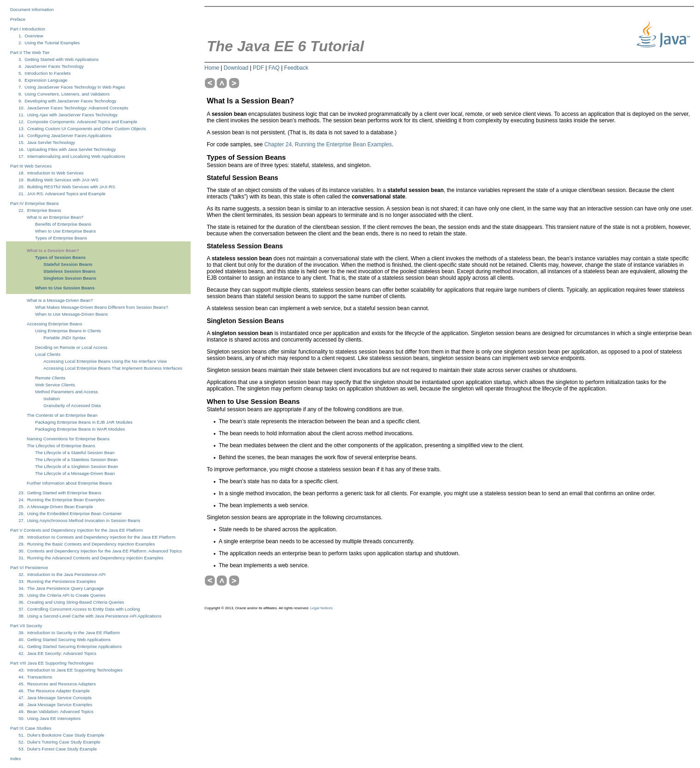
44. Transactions (35, 677)
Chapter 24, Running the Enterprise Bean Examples (328, 144)
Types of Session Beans (60, 257)
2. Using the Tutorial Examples (49, 43)
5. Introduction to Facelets (45, 73)
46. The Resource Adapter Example (54, 691)
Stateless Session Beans (69, 271)
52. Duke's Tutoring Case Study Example (59, 742)
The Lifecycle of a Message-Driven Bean (75, 473)
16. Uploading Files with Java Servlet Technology (67, 149)
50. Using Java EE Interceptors (50, 718)
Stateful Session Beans (68, 264)
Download (236, 68)
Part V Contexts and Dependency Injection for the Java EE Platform (76, 530)
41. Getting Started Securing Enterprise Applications (70, 646)
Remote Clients (50, 378)
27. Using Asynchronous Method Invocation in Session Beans (79, 520)
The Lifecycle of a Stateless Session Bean (76, 459)
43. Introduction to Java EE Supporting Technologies (70, 670)
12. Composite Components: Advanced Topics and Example (78, 122)
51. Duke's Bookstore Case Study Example (61, 735)
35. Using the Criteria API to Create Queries (62, 595)
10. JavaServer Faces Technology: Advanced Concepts (73, 108)
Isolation (52, 399)
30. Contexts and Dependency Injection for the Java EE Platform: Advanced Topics (100, 551)
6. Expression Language (43, 80)
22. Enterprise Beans (40, 210)
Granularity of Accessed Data (72, 405)
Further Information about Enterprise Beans (69, 483)
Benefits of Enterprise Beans (63, 224)
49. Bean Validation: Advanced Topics (56, 711)
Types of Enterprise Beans (61, 238)
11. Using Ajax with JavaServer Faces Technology (68, 115)
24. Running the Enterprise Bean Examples (62, 500)
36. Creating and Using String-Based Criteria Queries (71, 602)
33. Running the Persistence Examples (57, 581)
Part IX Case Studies (31, 728)
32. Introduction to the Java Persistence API (62, 574)
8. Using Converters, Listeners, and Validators (64, 94)
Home (212, 68)
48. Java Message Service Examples (55, 705)
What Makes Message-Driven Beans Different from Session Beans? (102, 307)
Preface (18, 19)
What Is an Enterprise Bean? (55, 217)
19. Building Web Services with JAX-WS (58, 180)
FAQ (274, 68)
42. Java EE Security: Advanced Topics (57, 653)
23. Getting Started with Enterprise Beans (60, 493)
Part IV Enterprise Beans (35, 203)
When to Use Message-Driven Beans (72, 314)
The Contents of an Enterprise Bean (62, 415)
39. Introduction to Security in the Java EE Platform (69, 633)
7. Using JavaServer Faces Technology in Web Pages (72, 87)
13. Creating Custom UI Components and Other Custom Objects (82, 129)
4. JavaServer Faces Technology (51, 66)
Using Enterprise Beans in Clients (68, 331)
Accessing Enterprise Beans (54, 324)
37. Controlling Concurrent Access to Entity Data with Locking (79, 609)
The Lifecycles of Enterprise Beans (61, 446)
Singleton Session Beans (70, 278)
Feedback (296, 68)
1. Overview (31, 36)
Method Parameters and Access (66, 392)
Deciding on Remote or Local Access (71, 347)
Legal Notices (321, 608)
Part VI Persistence (29, 567)
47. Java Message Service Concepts (55, 698)
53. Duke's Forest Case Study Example (58, 749)
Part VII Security (26, 626)
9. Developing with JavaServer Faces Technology (67, 101)
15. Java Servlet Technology (47, 142)
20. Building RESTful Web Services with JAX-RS (67, 187)
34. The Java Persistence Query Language (61, 588)
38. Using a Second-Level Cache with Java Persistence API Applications (90, 616)
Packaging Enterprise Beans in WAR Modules (80, 429)
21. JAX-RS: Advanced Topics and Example (62, 194)
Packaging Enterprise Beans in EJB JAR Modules (84, 422)
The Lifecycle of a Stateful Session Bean (75, 453)
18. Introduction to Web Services (51, 173)
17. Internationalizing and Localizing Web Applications (72, 156)
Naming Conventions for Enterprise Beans (68, 439)
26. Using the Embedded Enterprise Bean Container (70, 513)
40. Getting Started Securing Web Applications (65, 639)
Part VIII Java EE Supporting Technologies (52, 663)
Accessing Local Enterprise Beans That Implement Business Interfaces (113, 368)
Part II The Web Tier (30, 52)
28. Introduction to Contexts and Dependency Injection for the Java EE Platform (97, 537)
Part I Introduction (28, 29)
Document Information (32, 9)
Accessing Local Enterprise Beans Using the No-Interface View (105, 361)
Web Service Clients (55, 385)
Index (15, 759)
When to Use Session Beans (65, 288)
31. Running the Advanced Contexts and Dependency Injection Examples (91, 558)
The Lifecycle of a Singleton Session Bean (77, 466)
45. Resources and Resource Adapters (57, 684)
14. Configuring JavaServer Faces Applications (65, 135)
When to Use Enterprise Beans (66, 231)
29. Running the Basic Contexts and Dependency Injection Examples (87, 544)
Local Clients (48, 354)
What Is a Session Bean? (53, 250)
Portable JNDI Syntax (65, 338)
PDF (258, 68)
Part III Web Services (31, 166)
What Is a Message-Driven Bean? (60, 300)
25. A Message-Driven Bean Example (56, 507)
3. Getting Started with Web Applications (59, 59)
